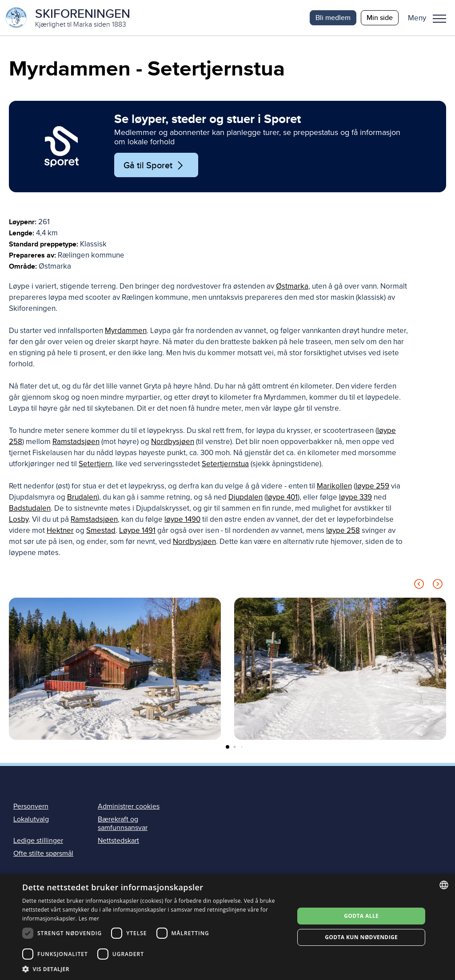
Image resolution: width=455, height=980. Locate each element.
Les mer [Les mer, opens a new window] (89, 919)
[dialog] (227, 927)
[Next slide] (438, 585)
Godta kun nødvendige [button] (361, 937)
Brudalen (82, 497)
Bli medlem (333, 18)
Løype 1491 (137, 530)
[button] (430, 18)
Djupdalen (245, 497)
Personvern (31, 806)
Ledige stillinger (38, 841)
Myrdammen (126, 331)
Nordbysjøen (173, 442)
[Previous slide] (419, 585)
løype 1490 (182, 519)
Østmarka (292, 286)
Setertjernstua (225, 464)
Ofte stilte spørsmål (43, 853)
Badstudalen (30, 508)
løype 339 (355, 497)
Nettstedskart (118, 841)
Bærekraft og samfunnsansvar (123, 823)
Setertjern (95, 464)
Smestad (101, 530)
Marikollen (334, 486)
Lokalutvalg (31, 819)
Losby (19, 519)
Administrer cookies (129, 806)
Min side (380, 18)
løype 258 (343, 530)
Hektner (60, 530)
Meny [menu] (439, 19)
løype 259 (372, 486)
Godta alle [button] (361, 916)
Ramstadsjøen (76, 442)
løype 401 (282, 497)
